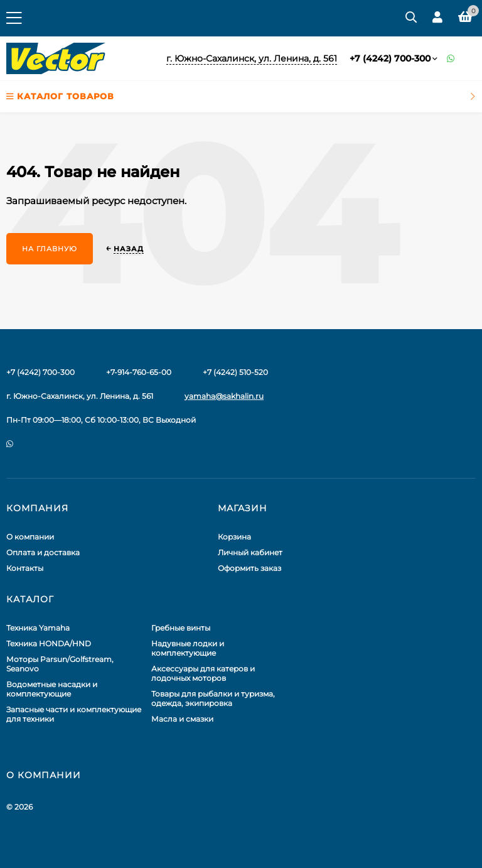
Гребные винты (181, 628)
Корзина (234, 537)
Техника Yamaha (38, 628)
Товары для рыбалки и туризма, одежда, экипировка (213, 698)
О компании (30, 537)
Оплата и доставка (43, 552)
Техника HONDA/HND (49, 643)
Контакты (25, 568)
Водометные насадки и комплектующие (52, 689)
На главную (50, 249)
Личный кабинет (250, 552)
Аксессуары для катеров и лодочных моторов (203, 673)
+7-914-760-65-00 (139, 372)
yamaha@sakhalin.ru (224, 396)
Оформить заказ (249, 568)
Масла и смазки (182, 719)
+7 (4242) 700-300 (390, 58)
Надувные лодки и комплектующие (188, 648)
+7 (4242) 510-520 (235, 372)
